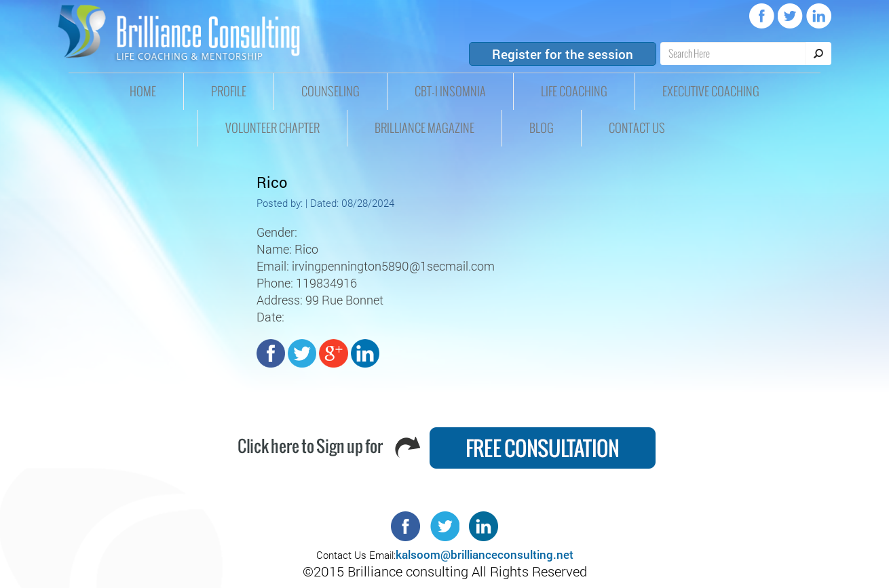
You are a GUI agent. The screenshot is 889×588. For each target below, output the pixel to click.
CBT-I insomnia (450, 92)
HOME (143, 92)
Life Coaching (574, 92)
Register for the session (563, 54)
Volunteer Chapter (272, 128)
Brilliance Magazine (424, 128)
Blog (542, 128)
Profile (229, 92)
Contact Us (637, 128)
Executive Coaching (711, 92)
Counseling (330, 92)
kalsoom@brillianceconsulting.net (485, 554)
